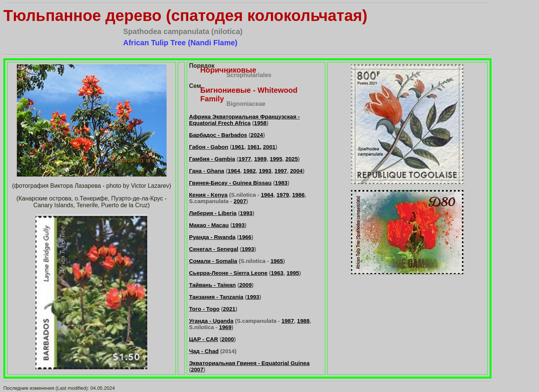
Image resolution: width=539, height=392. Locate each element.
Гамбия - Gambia (212, 159)
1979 (283, 195)
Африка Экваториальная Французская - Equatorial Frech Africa (244, 120)
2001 (269, 147)
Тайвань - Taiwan (212, 285)
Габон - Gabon (209, 147)
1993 (265, 171)
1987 (288, 321)
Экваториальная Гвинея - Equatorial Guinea (249, 363)
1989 (260, 159)
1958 (260, 123)
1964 (234, 171)
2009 (245, 285)
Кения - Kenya (208, 195)
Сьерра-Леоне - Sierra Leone (228, 273)
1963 (277, 273)
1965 (277, 261)
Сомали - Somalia (213, 261)
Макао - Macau (209, 225)
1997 (281, 171)
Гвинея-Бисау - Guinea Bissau (230, 183)
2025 (291, 159)
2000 (228, 339)
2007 (240, 201)
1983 (281, 183)
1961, (255, 147)
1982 (249, 171)
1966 (245, 237)
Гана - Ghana (207, 171)
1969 (225, 327)
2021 (229, 309)
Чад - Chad (204, 351)
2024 (257, 135)
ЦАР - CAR (204, 339)
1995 (276, 159)
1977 (245, 159)
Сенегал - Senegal (214, 249)
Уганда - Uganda (211, 321)
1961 (238, 147)
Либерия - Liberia (213, 213)
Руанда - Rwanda (212, 237)
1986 (298, 195)
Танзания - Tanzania (216, 297)
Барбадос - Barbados (218, 135)
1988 (303, 321)
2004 (296, 171)
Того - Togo (204, 309)
